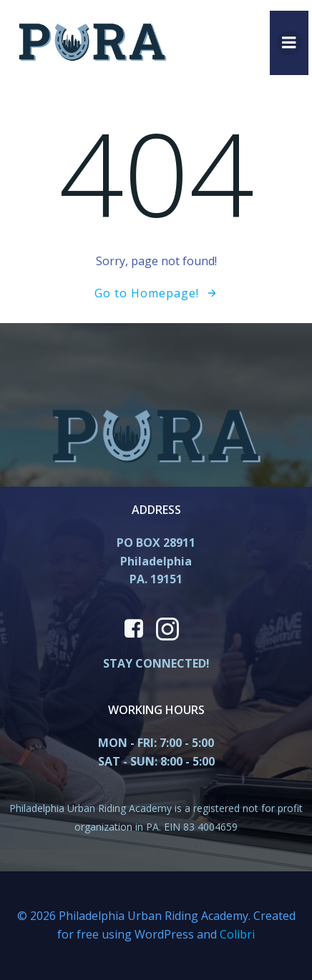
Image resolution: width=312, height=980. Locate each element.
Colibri (237, 934)
